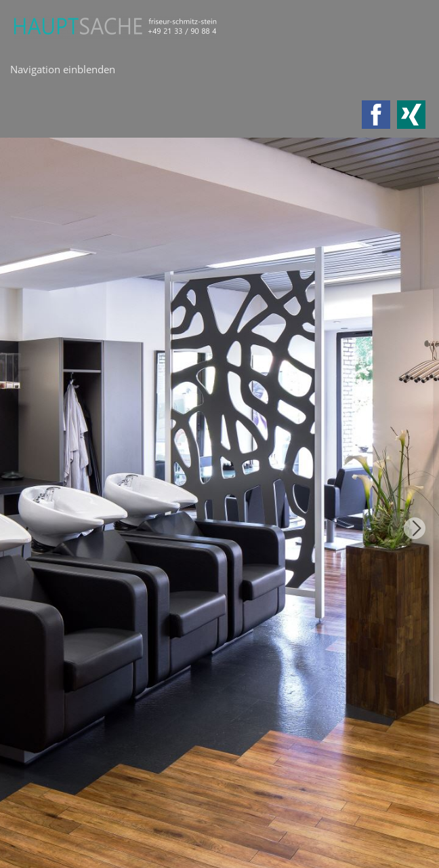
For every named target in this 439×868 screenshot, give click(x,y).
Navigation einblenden (63, 69)
